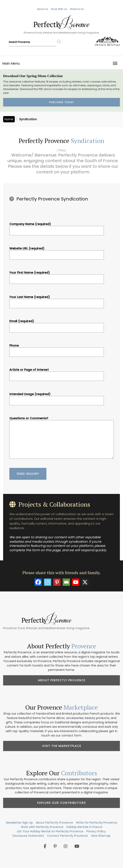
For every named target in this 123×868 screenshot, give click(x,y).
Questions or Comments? (62, 438)
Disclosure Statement (28, 836)
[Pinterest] (57, 582)
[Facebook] (38, 582)
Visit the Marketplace (62, 746)
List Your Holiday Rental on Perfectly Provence (50, 831)
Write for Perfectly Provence (97, 823)
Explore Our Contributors (62, 803)
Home (9, 119)
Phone (57, 349)
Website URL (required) (57, 252)
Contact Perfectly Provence (67, 836)
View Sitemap (101, 836)
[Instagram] (48, 582)
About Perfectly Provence (62, 680)
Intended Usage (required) (57, 397)
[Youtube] (76, 582)
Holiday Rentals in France (84, 827)
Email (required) (57, 324)
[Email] (66, 582)
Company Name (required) (57, 227)
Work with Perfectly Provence (42, 827)
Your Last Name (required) (57, 300)
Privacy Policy (96, 831)
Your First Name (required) (57, 276)
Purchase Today (62, 102)
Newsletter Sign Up (19, 823)
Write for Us (77, 9)
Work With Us (59, 9)
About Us (43, 9)
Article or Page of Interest (57, 373)
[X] (85, 582)
